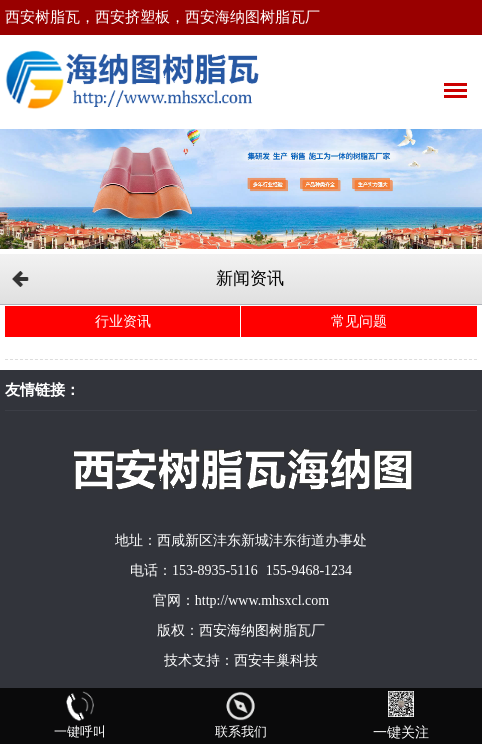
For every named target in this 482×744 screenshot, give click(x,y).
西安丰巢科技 (276, 660)
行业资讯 (123, 321)
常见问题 (359, 321)
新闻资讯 (250, 278)
